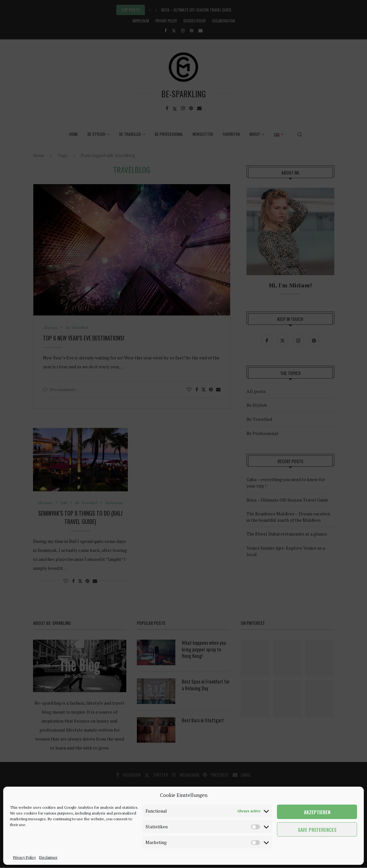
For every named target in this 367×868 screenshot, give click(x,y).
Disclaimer (48, 857)
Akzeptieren (317, 812)
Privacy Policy (25, 857)
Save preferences (317, 830)
